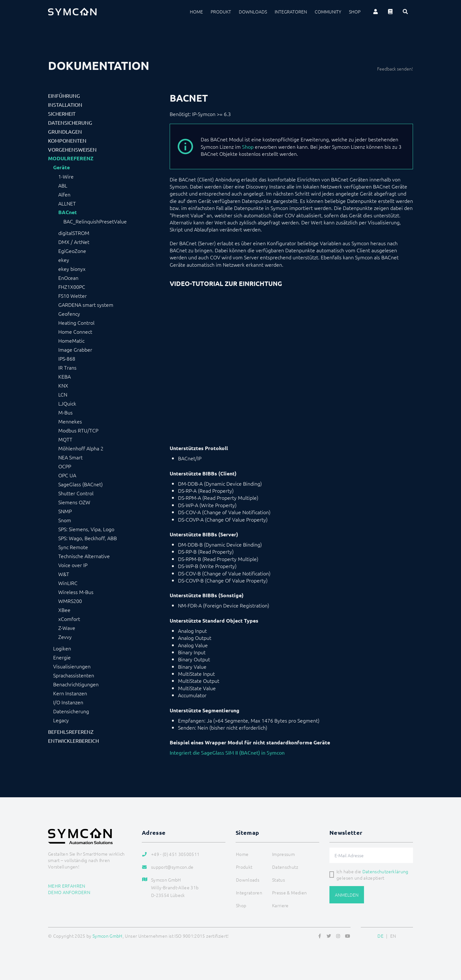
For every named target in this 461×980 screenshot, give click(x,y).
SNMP (65, 511)
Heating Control (76, 322)
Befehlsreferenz (71, 732)
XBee (64, 610)
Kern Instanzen (70, 693)
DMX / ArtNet (74, 242)
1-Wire (66, 176)
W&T (64, 574)
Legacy (61, 720)
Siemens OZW (74, 502)
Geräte (61, 167)
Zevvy (65, 637)
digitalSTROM (74, 233)
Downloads (253, 12)
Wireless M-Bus (76, 592)
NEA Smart (70, 457)
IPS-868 (67, 358)
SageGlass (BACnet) (81, 484)
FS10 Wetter (73, 296)
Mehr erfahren (67, 886)
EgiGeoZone (72, 251)
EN (393, 936)
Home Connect (75, 331)
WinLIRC (68, 583)
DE (380, 936)
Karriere (280, 905)
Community (328, 12)
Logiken (62, 648)
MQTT (65, 439)
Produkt (221, 12)
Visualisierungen (72, 666)
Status (279, 880)
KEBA (65, 376)
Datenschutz (285, 867)
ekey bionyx (72, 269)
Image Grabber (75, 349)
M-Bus (65, 412)
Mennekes (70, 421)
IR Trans (67, 367)
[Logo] (72, 12)
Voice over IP (73, 565)
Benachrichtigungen (76, 684)
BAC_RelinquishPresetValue (95, 221)
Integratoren (291, 12)
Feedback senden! (395, 69)
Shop (355, 12)
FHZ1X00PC (72, 287)
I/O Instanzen (68, 702)
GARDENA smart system (86, 305)
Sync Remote (73, 547)
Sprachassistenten (74, 675)
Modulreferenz (71, 158)
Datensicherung (70, 122)
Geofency (69, 314)
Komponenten (67, 140)
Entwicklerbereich (73, 741)
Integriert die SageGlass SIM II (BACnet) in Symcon (227, 752)
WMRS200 (70, 601)
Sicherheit (62, 113)
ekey (64, 260)
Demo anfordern (69, 892)
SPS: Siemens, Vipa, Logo (86, 529)
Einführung (64, 96)
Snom (65, 520)
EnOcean (68, 278)
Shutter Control (76, 493)
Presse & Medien (289, 892)
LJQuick (67, 403)
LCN (63, 394)
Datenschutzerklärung (385, 871)
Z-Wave (67, 628)
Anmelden (347, 895)
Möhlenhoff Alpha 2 (81, 448)
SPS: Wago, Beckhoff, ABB (88, 538)
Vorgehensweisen (72, 149)
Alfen (64, 194)
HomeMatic (71, 340)
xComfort (69, 619)
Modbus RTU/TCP (78, 430)
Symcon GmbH (108, 936)
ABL (63, 185)
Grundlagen (65, 131)
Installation (65, 105)
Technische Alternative (84, 556)
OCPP (65, 466)
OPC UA (67, 475)
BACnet (68, 212)
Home (196, 12)
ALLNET (67, 203)
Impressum (283, 854)
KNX (63, 385)
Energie (62, 657)
